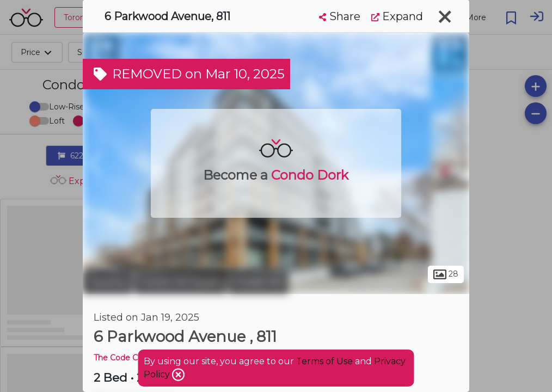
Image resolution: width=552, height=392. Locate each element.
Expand (397, 16)
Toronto (107, 282)
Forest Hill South (180, 282)
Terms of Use (324, 361)
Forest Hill (259, 282)
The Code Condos (127, 358)
